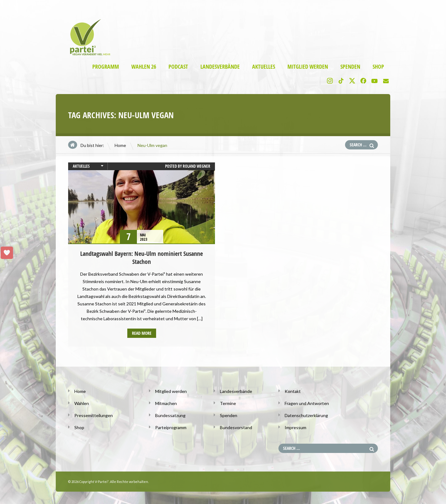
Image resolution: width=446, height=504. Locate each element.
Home (120, 145)
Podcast (178, 67)
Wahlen (82, 403)
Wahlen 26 (144, 67)
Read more (142, 333)
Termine (228, 403)
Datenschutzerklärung (306, 415)
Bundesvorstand (236, 427)
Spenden (350, 67)
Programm (106, 67)
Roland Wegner (197, 166)
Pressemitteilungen (94, 415)
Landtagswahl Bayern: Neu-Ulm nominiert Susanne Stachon (142, 258)
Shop (378, 67)
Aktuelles (264, 67)
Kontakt (293, 391)
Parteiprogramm (171, 427)
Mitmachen (166, 403)
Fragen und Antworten (307, 403)
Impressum (295, 427)
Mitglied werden (308, 67)
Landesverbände (220, 67)
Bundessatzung (170, 415)
